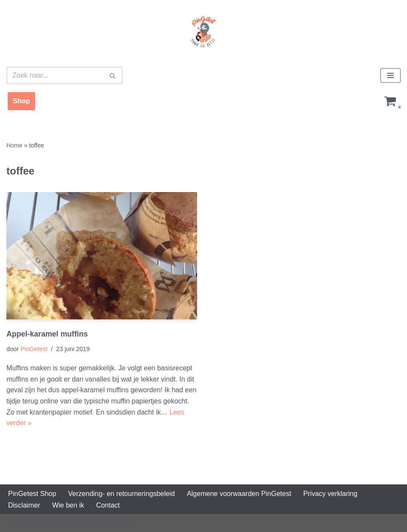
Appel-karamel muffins (47, 334)
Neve (14, 523)
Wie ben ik (68, 505)
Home (14, 145)
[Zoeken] (55, 75)
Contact (108, 505)
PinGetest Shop (32, 494)
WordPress (116, 523)
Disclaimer (24, 505)
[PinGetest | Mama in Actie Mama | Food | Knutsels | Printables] (203, 32)
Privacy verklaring (330, 494)
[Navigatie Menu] (391, 75)
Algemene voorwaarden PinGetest (239, 494)
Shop (21, 101)
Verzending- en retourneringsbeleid (121, 494)
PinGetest (34, 349)
